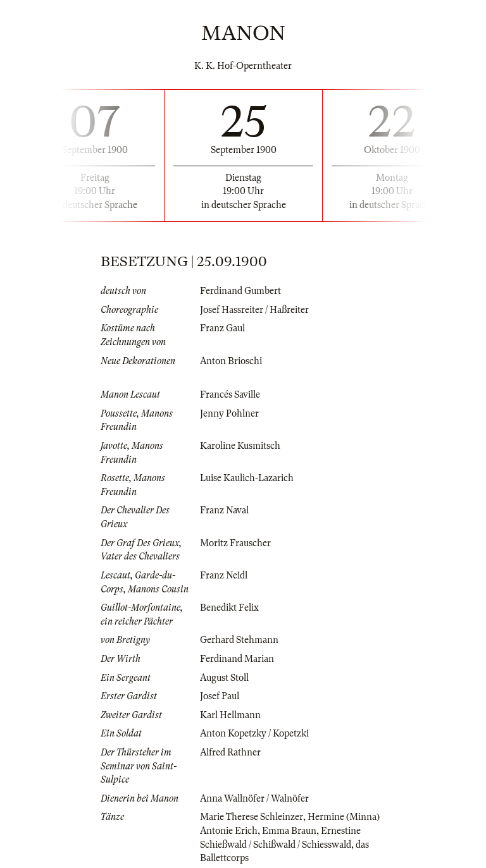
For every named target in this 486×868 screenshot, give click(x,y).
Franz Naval (224, 510)
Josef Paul (220, 696)
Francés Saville (230, 394)
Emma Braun (289, 831)
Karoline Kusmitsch (240, 446)
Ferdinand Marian (237, 659)
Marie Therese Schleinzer (252, 817)
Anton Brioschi (231, 361)
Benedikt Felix (229, 608)
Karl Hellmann (230, 715)
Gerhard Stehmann (239, 640)
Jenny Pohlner (229, 413)
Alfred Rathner (230, 752)
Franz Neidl (224, 575)
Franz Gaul (222, 328)
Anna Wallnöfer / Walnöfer (254, 798)
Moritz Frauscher (235, 543)
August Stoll (224, 678)
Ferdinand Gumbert (240, 291)
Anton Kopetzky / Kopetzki (254, 733)
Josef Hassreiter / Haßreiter (254, 310)
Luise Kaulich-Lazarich (247, 478)
